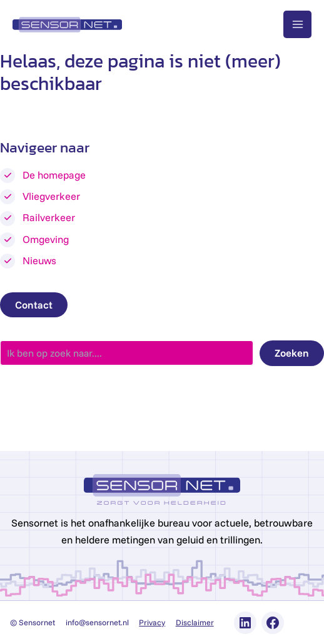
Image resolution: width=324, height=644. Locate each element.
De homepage (54, 175)
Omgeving (46, 239)
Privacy (152, 622)
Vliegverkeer (51, 196)
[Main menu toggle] (297, 25)
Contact (34, 305)
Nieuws (39, 260)
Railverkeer (49, 217)
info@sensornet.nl (97, 622)
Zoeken (292, 353)
